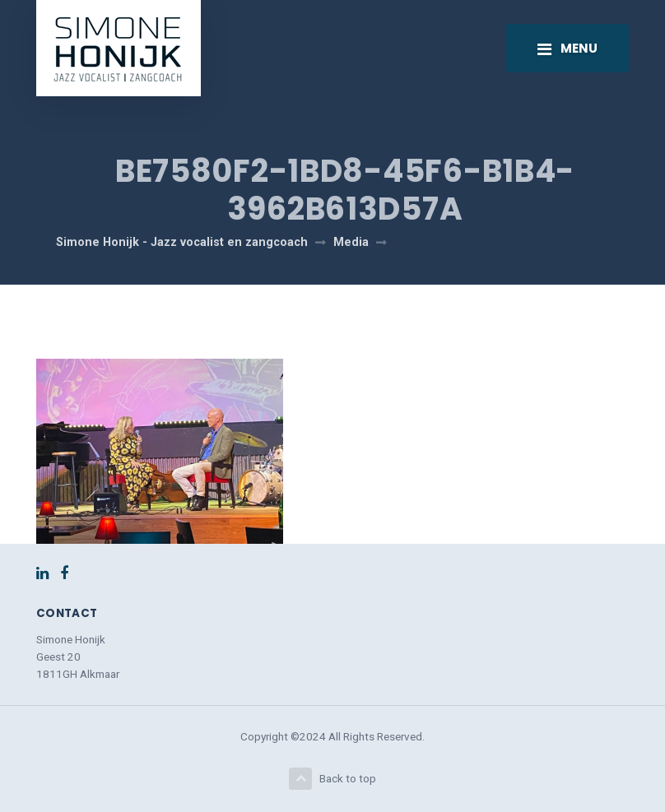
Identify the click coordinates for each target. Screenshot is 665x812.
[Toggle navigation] (567, 48)
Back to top (333, 779)
